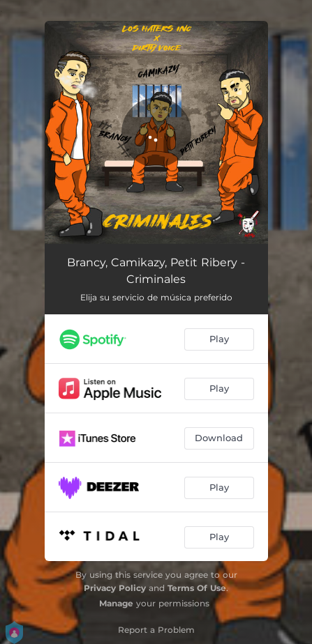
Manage (116, 603)
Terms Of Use (197, 588)
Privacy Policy (115, 588)
